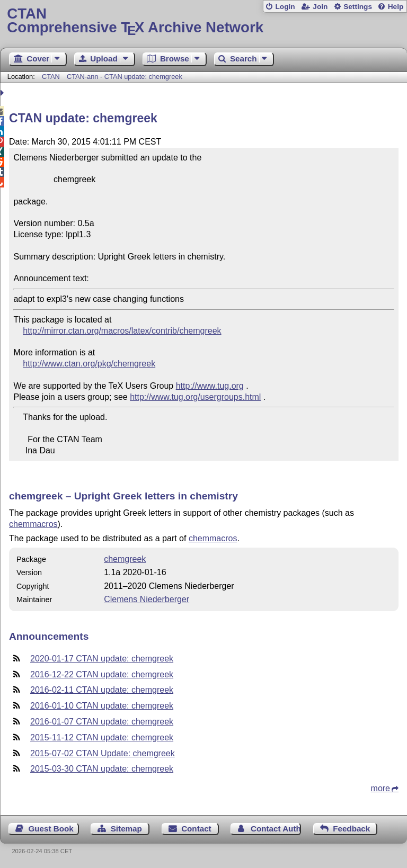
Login (285, 7)
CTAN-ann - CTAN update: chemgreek (125, 77)
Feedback (351, 829)
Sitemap (126, 829)
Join (320, 7)
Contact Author (276, 829)
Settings (358, 7)
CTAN (51, 77)
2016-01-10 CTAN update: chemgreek (102, 706)
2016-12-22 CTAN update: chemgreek (102, 674)
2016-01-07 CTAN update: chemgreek (102, 722)
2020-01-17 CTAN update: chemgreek (102, 659)
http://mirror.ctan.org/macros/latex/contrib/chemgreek (122, 331)
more (381, 788)
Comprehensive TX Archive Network (203, 21)
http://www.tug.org (210, 386)
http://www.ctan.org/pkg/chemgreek (89, 364)
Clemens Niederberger (147, 599)
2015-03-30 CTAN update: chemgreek (102, 769)
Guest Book (51, 829)
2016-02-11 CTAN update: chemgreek (102, 690)
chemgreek (125, 559)
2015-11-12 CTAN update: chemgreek (102, 737)
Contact (196, 829)
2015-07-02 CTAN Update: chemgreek (103, 753)
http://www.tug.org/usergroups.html (195, 397)
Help (396, 7)
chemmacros (33, 524)
